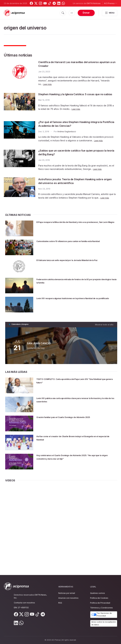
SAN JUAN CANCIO (39, 344)
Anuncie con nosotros (68, 598)
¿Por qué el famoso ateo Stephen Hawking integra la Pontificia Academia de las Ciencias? (76, 125)
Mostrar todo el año (105, 325)
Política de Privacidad (100, 603)
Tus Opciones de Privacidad (102, 615)
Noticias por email (67, 593)
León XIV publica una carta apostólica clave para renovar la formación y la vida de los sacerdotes (76, 400)
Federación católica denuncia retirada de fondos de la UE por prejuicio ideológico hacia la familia (76, 282)
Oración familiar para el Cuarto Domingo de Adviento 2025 (77, 417)
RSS (60, 603)
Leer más (48, 84)
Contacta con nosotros (24, 603)
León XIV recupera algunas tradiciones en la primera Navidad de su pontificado (72, 301)
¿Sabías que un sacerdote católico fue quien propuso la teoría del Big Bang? (71, 153)
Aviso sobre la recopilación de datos (104, 623)
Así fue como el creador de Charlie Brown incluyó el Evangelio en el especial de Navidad (72, 438)
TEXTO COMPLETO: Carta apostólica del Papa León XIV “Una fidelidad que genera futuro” (74, 381)
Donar (86, 13)
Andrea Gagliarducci (67, 132)
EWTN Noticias (94, 3)
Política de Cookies (99, 598)
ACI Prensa (111, 3)
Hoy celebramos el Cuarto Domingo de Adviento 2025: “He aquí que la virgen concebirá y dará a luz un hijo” (77, 457)
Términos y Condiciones (101, 608)
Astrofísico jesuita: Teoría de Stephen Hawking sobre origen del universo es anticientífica (73, 182)
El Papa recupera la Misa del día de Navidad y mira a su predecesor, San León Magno (75, 225)
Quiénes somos (98, 593)
